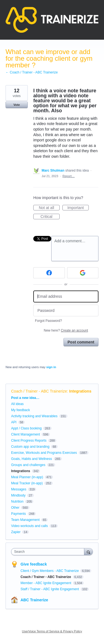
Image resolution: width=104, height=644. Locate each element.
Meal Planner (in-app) (27, 477)
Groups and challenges (28, 465)
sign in (51, 367)
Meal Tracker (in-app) (27, 483)
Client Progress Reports (29, 441)
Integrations (80, 391)
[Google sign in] (83, 273)
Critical (50, 217)
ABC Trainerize (34, 600)
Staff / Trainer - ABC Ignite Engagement (50, 589)
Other (15, 508)
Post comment (81, 342)
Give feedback (34, 564)
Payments (18, 514)
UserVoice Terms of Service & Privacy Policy (52, 631)
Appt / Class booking (26, 428)
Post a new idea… (25, 398)
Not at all (49, 208)
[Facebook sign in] (49, 273)
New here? (66, 330)
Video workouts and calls (30, 526)
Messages (19, 489)
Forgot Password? (48, 321)
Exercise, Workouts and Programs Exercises (44, 453)
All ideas (17, 404)
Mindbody (18, 495)
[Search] (88, 552)
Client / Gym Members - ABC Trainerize (50, 571)
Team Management (25, 520)
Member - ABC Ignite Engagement (46, 583)
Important (78, 208)
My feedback (21, 410)
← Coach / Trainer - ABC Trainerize (32, 72)
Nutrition (17, 502)
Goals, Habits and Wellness (31, 459)
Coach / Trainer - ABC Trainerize (39, 391)
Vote (17, 105)
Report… (69, 176)
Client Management (26, 434)
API (14, 422)
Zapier (16, 532)
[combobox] (49, 552)
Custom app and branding (30, 447)
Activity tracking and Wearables (34, 416)
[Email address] (66, 296)
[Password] (66, 311)
